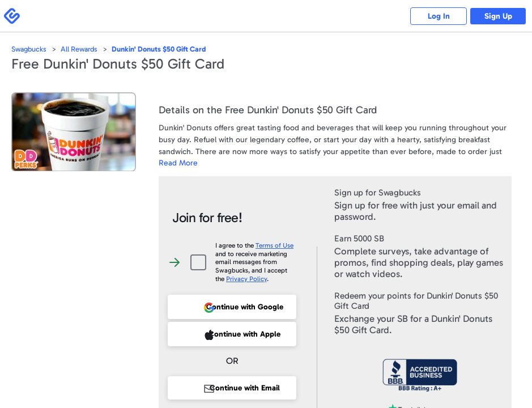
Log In (439, 16)
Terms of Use (274, 245)
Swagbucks (29, 49)
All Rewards (79, 49)
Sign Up (498, 16)
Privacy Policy (246, 279)
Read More (178, 163)
